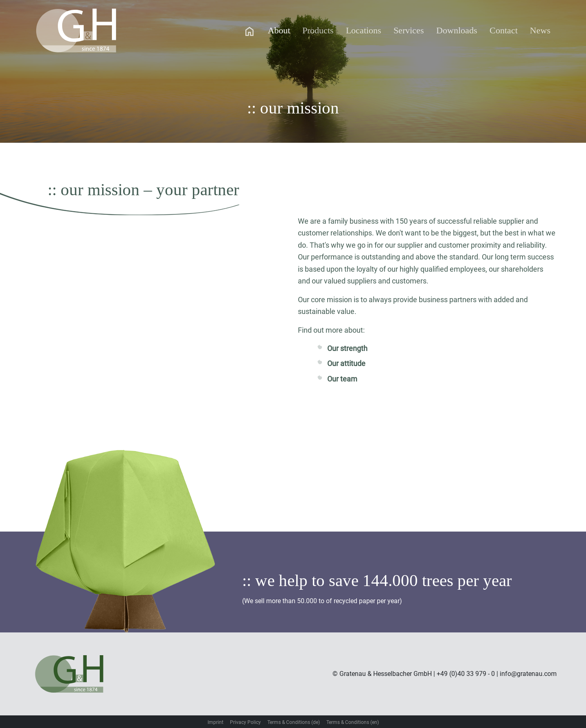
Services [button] (409, 30)
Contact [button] (504, 30)
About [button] (279, 30)
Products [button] (318, 30)
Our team (342, 379)
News (540, 30)
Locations (364, 30)
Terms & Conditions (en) (353, 722)
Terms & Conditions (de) (294, 722)
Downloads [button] (457, 30)
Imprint (215, 722)
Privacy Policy (245, 722)
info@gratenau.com (528, 674)
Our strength (347, 348)
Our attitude (346, 363)
